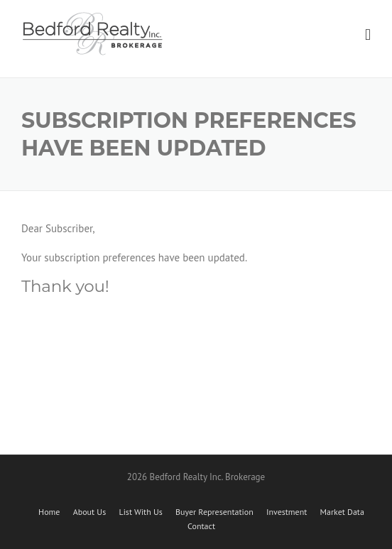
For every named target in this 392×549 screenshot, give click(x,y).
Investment (287, 512)
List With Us (140, 512)
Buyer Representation (214, 512)
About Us (90, 512)
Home (49, 512)
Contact (201, 526)
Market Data (342, 512)
